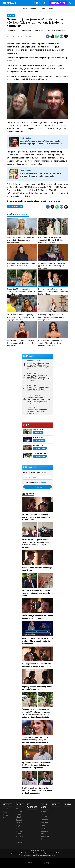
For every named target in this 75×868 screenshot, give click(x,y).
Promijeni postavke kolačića (29, 855)
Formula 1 (19, 842)
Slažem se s (37, 482)
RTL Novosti (29, 467)
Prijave (68, 804)
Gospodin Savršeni (19, 821)
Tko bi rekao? (18, 816)
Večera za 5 (20, 838)
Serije (25, 8)
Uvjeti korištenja (24, 853)
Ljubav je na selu (15, 207)
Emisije (42, 8)
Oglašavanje (48, 853)
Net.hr (25, 214)
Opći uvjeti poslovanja (47, 855)
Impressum (14, 853)
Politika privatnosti (36, 853)
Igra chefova (19, 810)
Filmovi (33, 8)
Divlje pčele (18, 827)
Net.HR (56, 804)
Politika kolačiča (59, 853)
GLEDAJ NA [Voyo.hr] (58, 3)
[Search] (70, 3)
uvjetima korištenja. (41, 482)
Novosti (8, 804)
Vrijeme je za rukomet (45, 814)
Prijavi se (37, 487)
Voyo (51, 8)
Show (26, 425)
